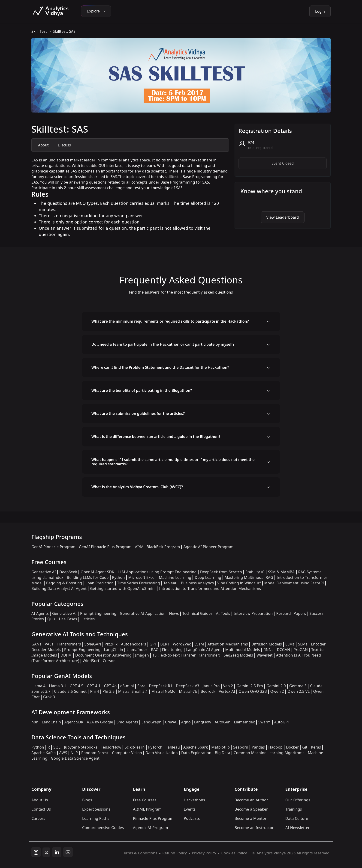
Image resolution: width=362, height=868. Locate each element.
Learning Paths (96, 818)
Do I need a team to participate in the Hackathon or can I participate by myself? (163, 344)
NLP (74, 753)
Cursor (109, 661)
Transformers (69, 644)
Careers (38, 818)
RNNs (268, 650)
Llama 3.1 (58, 686)
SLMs (303, 644)
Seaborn (241, 747)
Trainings (294, 809)
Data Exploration (196, 753)
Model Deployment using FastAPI (294, 583)
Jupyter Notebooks (81, 747)
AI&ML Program (147, 809)
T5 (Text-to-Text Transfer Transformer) (186, 655)
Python (119, 577)
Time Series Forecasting (139, 583)
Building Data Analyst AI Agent (59, 589)
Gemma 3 (298, 686)
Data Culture (297, 818)
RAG (155, 650)
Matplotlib (220, 747)
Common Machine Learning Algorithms (269, 753)
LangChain (113, 650)
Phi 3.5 (109, 691)
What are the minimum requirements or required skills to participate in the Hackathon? (170, 321)
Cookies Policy (234, 853)
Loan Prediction (100, 583)
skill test (39, 31)
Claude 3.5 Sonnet (70, 691)
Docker (292, 747)
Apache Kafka (44, 753)
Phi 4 (95, 691)
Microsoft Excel (142, 577)
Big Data (223, 753)
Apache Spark (196, 747)
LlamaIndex (137, 650)
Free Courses (145, 800)
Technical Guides (198, 613)
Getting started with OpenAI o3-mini (123, 589)
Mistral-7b (188, 691)
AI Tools (223, 613)
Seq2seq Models (238, 655)
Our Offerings (298, 800)
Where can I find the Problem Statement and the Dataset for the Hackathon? (160, 367)
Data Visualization (162, 753)
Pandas (258, 747)
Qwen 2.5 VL (299, 691)
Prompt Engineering (98, 613)
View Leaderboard (283, 217)
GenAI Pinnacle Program (53, 547)
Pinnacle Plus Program (153, 818)
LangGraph (152, 722)
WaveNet (265, 655)
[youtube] (68, 852)
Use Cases (68, 619)
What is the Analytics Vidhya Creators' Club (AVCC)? (137, 487)
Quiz (51, 619)
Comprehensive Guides (103, 828)
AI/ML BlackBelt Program (157, 547)
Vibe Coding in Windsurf (239, 583)
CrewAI (171, 722)
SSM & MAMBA (281, 572)
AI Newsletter (297, 828)
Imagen (142, 655)
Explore (96, 11)
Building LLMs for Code (88, 577)
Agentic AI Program (151, 828)
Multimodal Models (243, 650)
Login (320, 11)
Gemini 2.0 (276, 686)
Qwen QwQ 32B (253, 691)
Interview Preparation (253, 613)
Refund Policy (175, 853)
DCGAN (283, 650)
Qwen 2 (277, 691)
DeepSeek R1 (161, 686)
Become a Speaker (251, 809)
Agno (186, 722)
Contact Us (41, 809)
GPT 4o (110, 686)
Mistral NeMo (164, 691)
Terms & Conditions (140, 853)
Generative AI (44, 572)
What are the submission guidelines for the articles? (138, 413)
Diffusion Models (267, 644)
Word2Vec (182, 644)
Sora (141, 686)
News (174, 613)
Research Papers (291, 613)
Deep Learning (208, 577)
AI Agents (40, 613)
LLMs (290, 644)
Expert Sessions (96, 809)
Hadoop (275, 747)
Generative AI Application (143, 613)
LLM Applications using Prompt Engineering (157, 572)
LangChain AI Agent (204, 650)
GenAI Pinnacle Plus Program (105, 547)
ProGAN (301, 650)
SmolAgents (127, 722)
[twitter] (46, 852)
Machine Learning (175, 577)
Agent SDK (74, 722)
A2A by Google (100, 722)
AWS (63, 753)
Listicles (88, 619)
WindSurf (91, 661)
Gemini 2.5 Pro (250, 686)
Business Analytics (197, 583)
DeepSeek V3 (188, 686)
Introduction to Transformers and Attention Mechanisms (210, 589)
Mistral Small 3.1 (133, 691)
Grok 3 (49, 697)
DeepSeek (68, 572)
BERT (165, 644)
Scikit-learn (135, 747)
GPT (153, 644)
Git (305, 747)
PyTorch (155, 747)
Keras (316, 747)
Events (190, 809)
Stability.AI (255, 572)
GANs (36, 644)
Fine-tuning (172, 650)
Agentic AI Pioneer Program (208, 547)
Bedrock (208, 691)
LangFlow (203, 722)
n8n (35, 722)
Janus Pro (211, 686)
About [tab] (43, 145)
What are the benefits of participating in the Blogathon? (142, 390)
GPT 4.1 (94, 686)
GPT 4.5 (77, 686)
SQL (57, 747)
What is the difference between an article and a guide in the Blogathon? (156, 437)
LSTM (199, 644)
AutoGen (223, 722)
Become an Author (251, 800)
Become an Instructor (254, 828)
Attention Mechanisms (228, 644)
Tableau (170, 583)
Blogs (87, 800)
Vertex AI (227, 691)
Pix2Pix (111, 644)
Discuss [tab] (64, 145)
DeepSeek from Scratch (221, 572)
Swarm (265, 722)
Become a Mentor (250, 818)
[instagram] (36, 852)
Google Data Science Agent (75, 758)
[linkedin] (57, 852)
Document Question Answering (103, 655)
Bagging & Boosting (64, 583)
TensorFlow (111, 747)
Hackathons (194, 800)
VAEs (49, 644)
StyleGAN (93, 644)
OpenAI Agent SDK (97, 572)
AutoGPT (282, 722)
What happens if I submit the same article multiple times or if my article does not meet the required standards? (173, 462)
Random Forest (95, 753)
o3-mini (127, 686)
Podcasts (192, 818)
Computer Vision (127, 753)
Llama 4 (38, 686)
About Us (40, 800)
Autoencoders (134, 644)
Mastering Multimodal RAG (249, 577)
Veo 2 (228, 686)
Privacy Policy (204, 853)
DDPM (66, 655)
